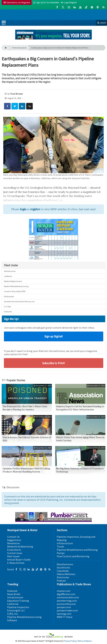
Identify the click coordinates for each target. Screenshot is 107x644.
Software (12, 620)
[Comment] (29, 106)
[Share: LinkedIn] (22, 106)
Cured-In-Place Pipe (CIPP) (15, 291)
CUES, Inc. (13, 614)
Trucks (60, 546)
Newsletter (14, 543)
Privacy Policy (70, 641)
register (35, 209)
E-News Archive (16, 563)
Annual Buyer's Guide (19, 560)
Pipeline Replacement (13, 281)
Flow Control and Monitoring (73, 556)
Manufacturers (65, 564)
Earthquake (9, 296)
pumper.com (64, 607)
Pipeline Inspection (18, 607)
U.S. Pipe (7, 307)
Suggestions (14, 540)
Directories (63, 577)
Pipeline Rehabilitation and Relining (77, 550)
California (8, 276)
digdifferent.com (66, 594)
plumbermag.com (67, 601)
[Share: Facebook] (7, 106)
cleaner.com (64, 591)
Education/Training (18, 601)
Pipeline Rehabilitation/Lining (16, 286)
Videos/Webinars (66, 574)
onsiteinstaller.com (68, 597)
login (23, 209)
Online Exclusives (19, 48)
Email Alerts (14, 550)
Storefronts (63, 568)
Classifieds (63, 571)
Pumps (61, 553)
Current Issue (15, 553)
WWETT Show (65, 617)
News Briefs (14, 594)
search (101, 23)
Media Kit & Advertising (20, 546)
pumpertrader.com (67, 610)
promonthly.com (66, 604)
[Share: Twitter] (15, 106)
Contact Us (13, 537)
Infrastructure (10, 271)
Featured (8, 312)
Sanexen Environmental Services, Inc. (20, 301)
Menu (4, 24)
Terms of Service (85, 641)
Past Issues (13, 556)
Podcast (61, 581)
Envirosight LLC (16, 610)
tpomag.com (64, 614)
